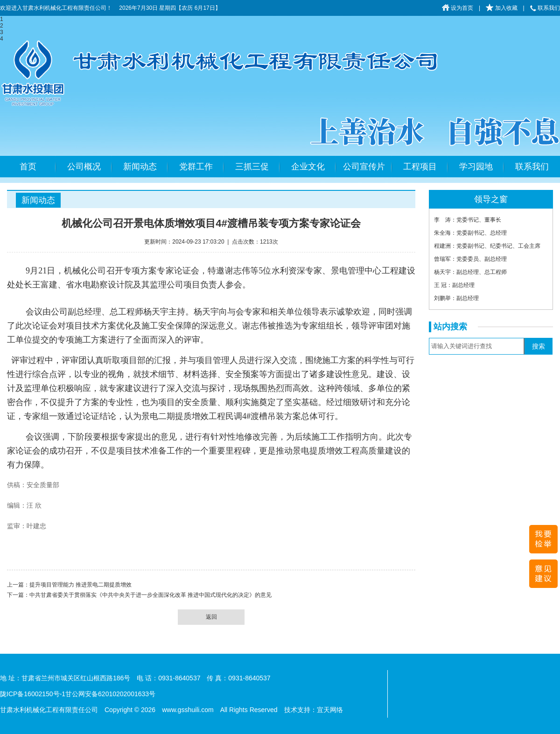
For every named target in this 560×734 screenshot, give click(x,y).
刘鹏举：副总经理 (456, 298)
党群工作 (196, 167)
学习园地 (476, 167)
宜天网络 (330, 710)
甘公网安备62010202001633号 (110, 694)
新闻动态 (140, 167)
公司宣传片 (364, 167)
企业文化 (308, 167)
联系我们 (545, 8)
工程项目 (420, 167)
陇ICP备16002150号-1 (33, 694)
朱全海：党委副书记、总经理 (470, 233)
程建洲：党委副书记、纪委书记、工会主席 (487, 246)
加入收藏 (501, 8)
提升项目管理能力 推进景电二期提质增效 (80, 585)
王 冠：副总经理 (454, 285)
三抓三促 (252, 167)
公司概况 (84, 167)
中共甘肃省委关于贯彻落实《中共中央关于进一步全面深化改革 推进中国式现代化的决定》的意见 (150, 595)
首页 (28, 167)
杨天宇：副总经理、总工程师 (470, 272)
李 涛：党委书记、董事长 (468, 220)
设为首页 (458, 8)
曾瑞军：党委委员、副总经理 (470, 259)
